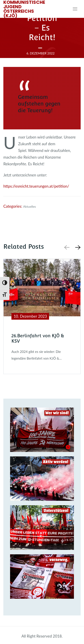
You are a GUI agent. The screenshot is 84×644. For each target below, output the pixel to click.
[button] (77, 247)
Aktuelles (29, 206)
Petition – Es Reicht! (42, 28)
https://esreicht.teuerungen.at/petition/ (36, 186)
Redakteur (42, 60)
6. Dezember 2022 (40, 53)
